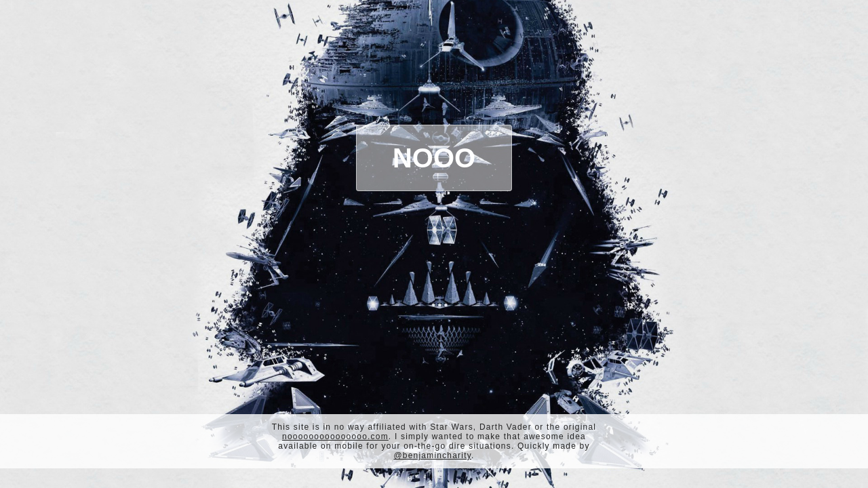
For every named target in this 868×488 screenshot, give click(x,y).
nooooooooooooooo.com (335, 436)
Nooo (434, 158)
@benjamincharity (432, 455)
